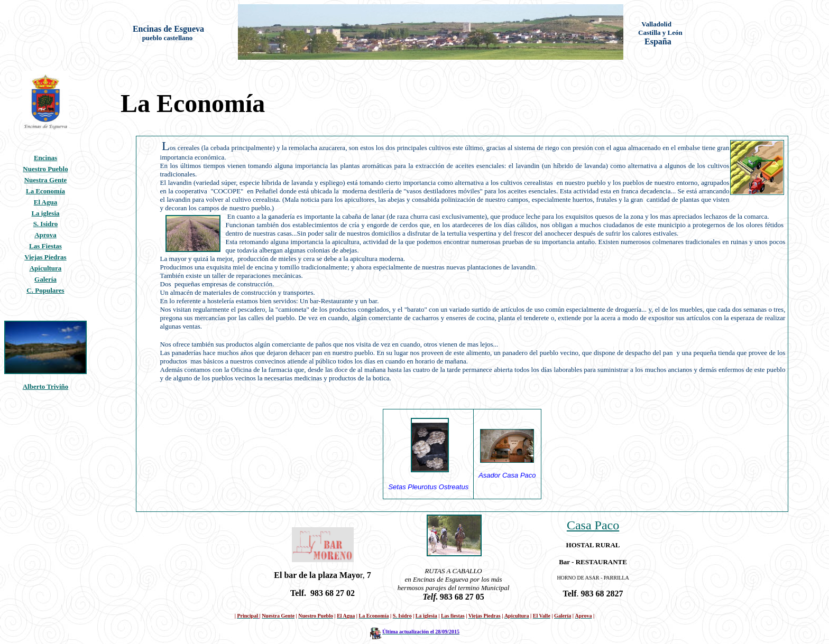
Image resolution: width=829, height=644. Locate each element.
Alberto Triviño (46, 386)
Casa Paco (593, 525)
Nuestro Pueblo (45, 169)
